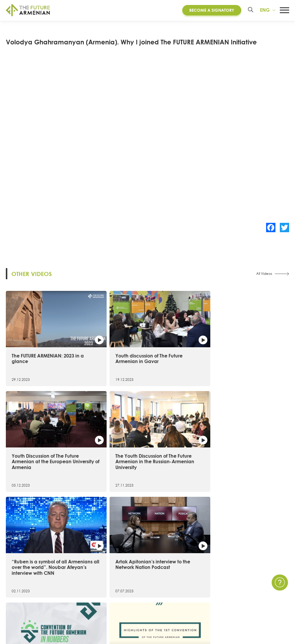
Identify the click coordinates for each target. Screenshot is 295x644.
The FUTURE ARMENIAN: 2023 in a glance (37, 343)
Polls (199, 607)
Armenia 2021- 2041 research (111, 586)
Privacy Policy (266, 576)
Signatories (17, 596)
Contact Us (264, 565)
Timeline (14, 586)
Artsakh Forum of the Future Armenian (121, 576)
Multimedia (206, 586)
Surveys (202, 596)
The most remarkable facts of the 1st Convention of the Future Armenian (252, 441)
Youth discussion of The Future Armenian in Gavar (110, 346)
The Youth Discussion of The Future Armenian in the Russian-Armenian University (254, 348)
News (200, 565)
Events (201, 576)
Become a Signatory (210, 12)
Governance (20, 607)
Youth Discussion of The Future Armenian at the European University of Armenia (182, 348)
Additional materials (102, 607)
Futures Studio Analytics (105, 596)
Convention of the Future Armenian (118, 565)
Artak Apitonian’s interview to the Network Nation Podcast (111, 438)
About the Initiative (26, 565)
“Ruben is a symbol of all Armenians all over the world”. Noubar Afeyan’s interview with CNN (38, 444)
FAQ (256, 586)
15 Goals (15, 576)
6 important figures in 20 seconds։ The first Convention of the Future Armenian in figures (183, 444)
